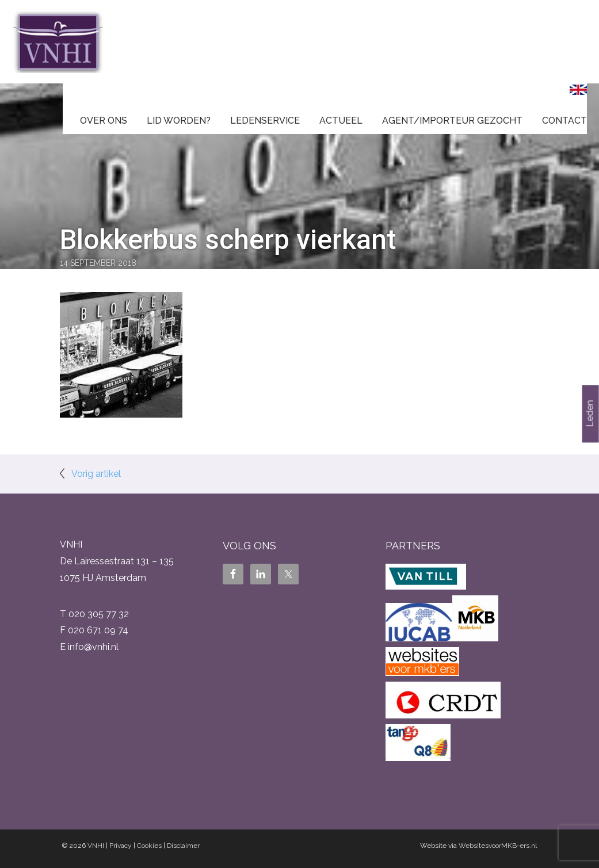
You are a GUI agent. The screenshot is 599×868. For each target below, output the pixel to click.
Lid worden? (179, 121)
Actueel (341, 121)
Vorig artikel (96, 474)
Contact (564, 121)
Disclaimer (183, 846)
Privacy (121, 846)
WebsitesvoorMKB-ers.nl (498, 846)
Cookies (149, 846)
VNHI (96, 846)
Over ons (104, 121)
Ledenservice (265, 121)
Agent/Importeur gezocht (452, 121)
